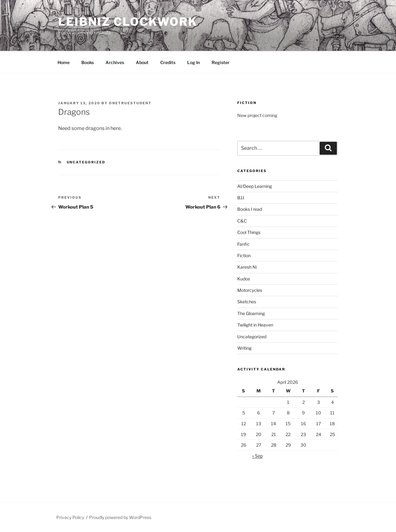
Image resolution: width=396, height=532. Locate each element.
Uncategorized (86, 162)
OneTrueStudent (130, 103)
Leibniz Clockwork (128, 22)
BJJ (241, 198)
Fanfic (243, 244)
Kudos (244, 279)
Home (64, 62)
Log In (194, 62)
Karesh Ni (247, 267)
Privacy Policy (70, 517)
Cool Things (249, 232)
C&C (242, 221)
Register (221, 62)
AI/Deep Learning (255, 186)
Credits (168, 62)
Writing (244, 348)
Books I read (250, 209)
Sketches (247, 302)
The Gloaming (251, 313)
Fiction (244, 255)
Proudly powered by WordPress (120, 517)
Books (88, 62)
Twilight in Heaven (255, 325)
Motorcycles (250, 290)
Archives (115, 62)
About (142, 62)
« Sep (257, 456)
